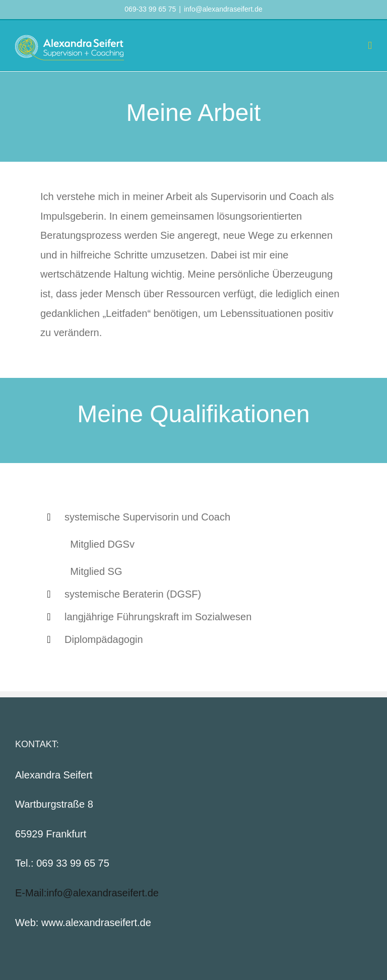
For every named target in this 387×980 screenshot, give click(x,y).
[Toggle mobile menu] (370, 46)
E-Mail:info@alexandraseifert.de (87, 893)
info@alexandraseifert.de (223, 9)
